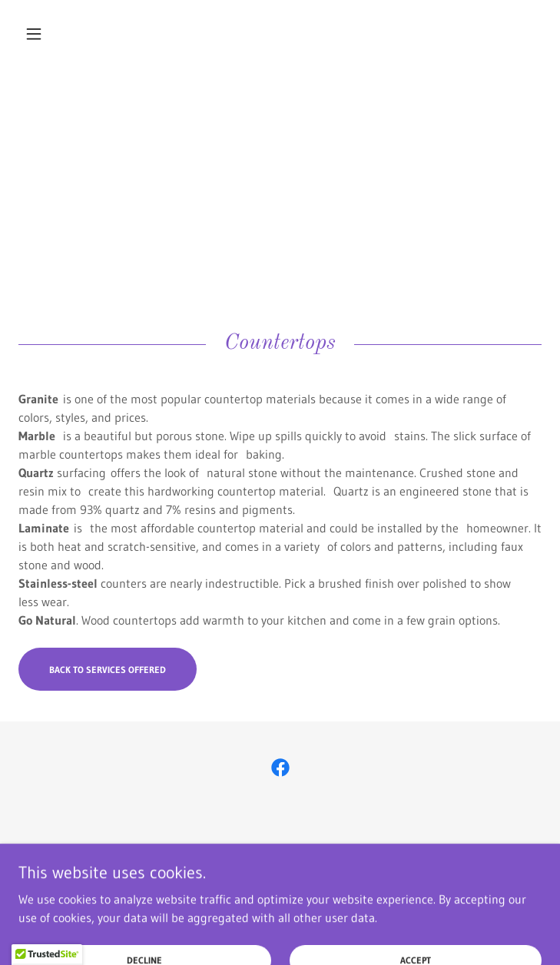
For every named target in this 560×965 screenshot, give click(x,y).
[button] (58, 34)
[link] (280, 34)
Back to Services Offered (108, 670)
